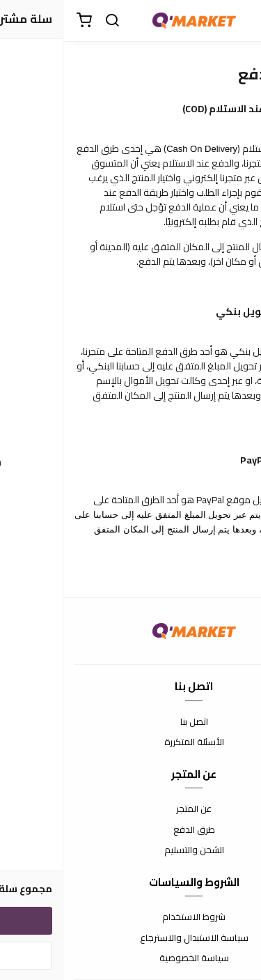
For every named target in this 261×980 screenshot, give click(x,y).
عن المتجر (130, 809)
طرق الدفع (131, 830)
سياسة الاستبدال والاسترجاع (131, 938)
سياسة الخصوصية (131, 958)
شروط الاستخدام (130, 917)
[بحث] (49, 21)
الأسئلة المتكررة (131, 742)
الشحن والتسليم (131, 850)
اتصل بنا (131, 722)
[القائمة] (240, 21)
